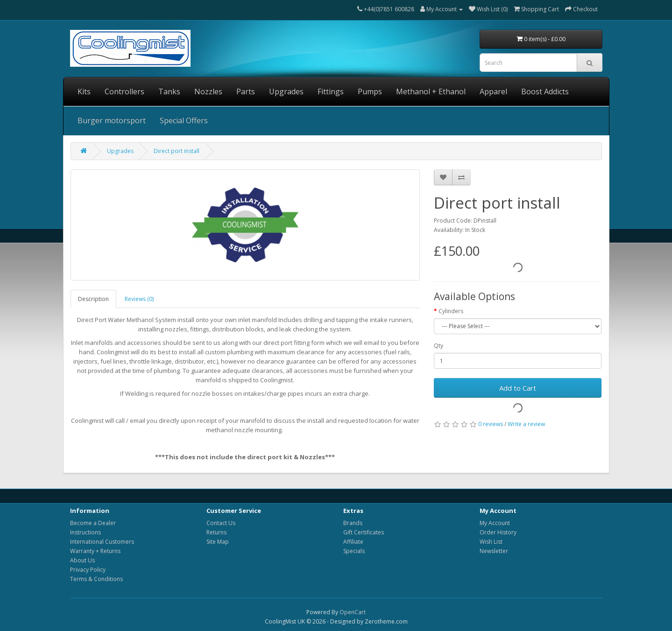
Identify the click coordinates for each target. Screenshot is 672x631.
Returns (216, 532)
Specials (354, 551)
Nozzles (208, 91)
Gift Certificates (364, 532)
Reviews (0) (139, 299)
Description (93, 299)
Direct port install (177, 151)
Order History (498, 532)
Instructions (85, 532)
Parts (246, 91)
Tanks (169, 91)
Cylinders (451, 311)
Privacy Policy (88, 570)
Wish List (491, 542)
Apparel (493, 91)
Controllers (124, 91)
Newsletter (494, 551)
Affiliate (353, 542)
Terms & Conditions (96, 579)
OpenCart (353, 612)
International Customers (102, 542)
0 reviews (491, 424)
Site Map (218, 542)
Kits (84, 91)
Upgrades (286, 91)
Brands (353, 523)
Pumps (370, 91)
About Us (82, 560)
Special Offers (184, 120)
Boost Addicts (545, 91)
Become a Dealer (93, 523)
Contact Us (221, 523)
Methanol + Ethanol (431, 91)
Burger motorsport (112, 120)
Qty (439, 346)
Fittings (331, 91)
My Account (495, 523)
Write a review (526, 424)
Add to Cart (518, 388)
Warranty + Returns (95, 551)
